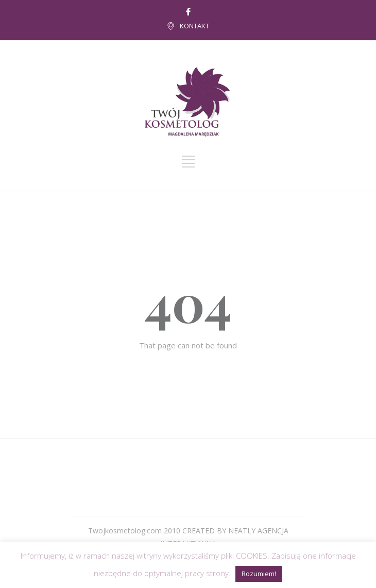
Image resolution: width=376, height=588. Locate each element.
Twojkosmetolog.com (125, 531)
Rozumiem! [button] (259, 574)
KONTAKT (194, 26)
